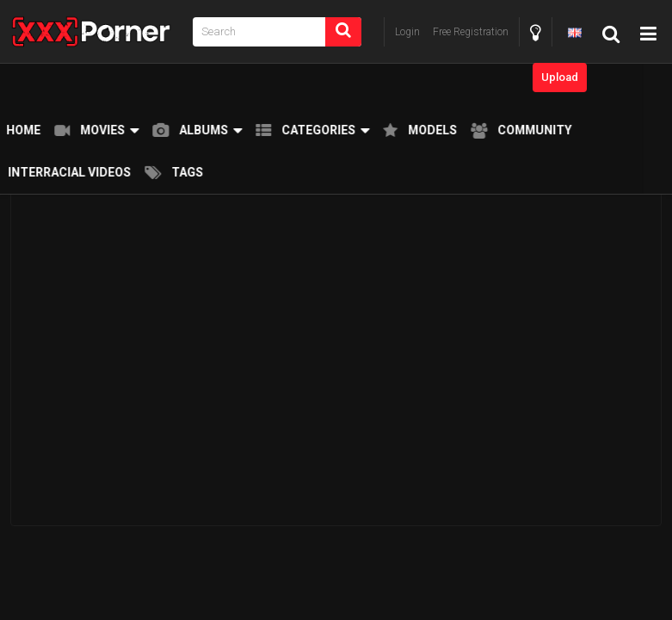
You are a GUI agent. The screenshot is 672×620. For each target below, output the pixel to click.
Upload (560, 77)
